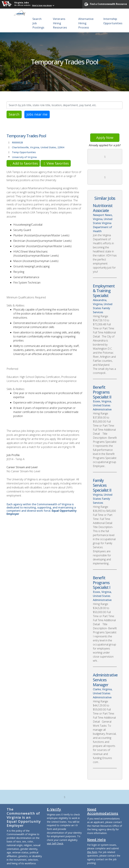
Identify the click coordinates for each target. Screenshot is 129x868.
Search (14, 114)
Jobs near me (37, 114)
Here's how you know (42, 5)
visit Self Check (55, 843)
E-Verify (54, 809)
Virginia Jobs (22, 3)
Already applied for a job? (105, 145)
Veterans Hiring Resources (60, 23)
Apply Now (105, 138)
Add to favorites (23, 163)
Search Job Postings (38, 23)
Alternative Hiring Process (86, 23)
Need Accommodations (103, 811)
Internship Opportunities (113, 21)
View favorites (56, 163)
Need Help (96, 840)
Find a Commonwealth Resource (106, 4)
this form (92, 852)
